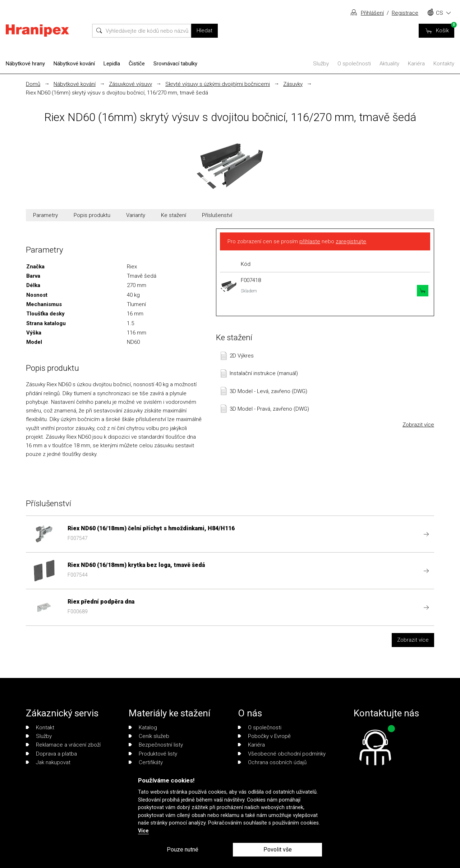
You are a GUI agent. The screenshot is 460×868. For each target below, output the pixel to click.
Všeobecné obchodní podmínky (282, 754)
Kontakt (40, 728)
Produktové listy (153, 754)
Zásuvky (293, 84)
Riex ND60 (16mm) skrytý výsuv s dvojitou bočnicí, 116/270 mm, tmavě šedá (117, 93)
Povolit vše (278, 849)
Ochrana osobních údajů (272, 762)
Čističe (137, 64)
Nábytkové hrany (25, 64)
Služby (321, 64)
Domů (33, 84)
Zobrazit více (418, 425)
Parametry (45, 215)
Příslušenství (217, 215)
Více (143, 831)
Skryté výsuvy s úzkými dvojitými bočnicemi (218, 84)
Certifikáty (146, 762)
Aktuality (389, 64)
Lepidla (112, 64)
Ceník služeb (149, 736)
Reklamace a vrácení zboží (63, 745)
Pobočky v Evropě (264, 736)
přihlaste (310, 241)
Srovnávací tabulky (175, 64)
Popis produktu (92, 215)
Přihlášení (372, 13)
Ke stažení (174, 215)
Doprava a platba (51, 754)
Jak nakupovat (48, 762)
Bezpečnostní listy (156, 745)
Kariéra (416, 64)
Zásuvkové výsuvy (130, 84)
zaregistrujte (351, 241)
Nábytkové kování (74, 64)
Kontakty (444, 64)
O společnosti (354, 64)
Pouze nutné (183, 849)
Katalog (143, 728)
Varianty (136, 215)
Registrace (405, 13)
